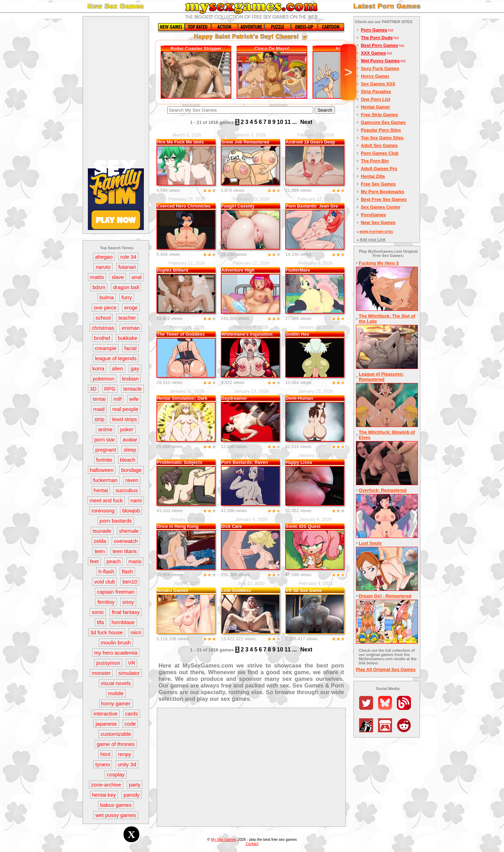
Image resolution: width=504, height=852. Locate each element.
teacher (127, 318)
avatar (130, 439)
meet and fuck (106, 500)
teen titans (125, 551)
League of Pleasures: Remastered (381, 377)
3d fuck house (107, 632)
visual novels (116, 683)
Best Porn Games (380, 45)
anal (136, 277)
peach (114, 561)
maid (99, 409)
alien (118, 368)
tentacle (132, 389)
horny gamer (116, 703)
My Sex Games (224, 839)
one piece (105, 308)
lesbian (131, 379)
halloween (102, 470)
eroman (131, 328)
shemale (129, 531)
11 (288, 122)
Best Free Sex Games (384, 199)
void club (104, 582)
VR (131, 663)
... (295, 122)
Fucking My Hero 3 (379, 263)
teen (100, 551)
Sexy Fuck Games (380, 68)
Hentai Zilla (373, 176)
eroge (131, 308)
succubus (127, 490)
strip (99, 419)
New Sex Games (378, 222)
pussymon (108, 663)
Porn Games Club (380, 153)
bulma (107, 297)
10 (280, 122)
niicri (136, 632)
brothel (102, 338)
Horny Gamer (375, 76)
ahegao (104, 257)
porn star (104, 439)
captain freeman (116, 592)
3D (93, 389)
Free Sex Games (378, 184)
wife (134, 399)
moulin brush (116, 643)
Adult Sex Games (379, 145)
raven (132, 480)
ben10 (130, 582)
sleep (130, 450)
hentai (101, 490)
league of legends (115, 358)
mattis (97, 277)
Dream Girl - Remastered (385, 596)
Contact (252, 844)
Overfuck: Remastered (383, 490)
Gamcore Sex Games (383, 122)
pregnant (106, 450)
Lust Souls (370, 543)
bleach (128, 460)
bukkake (128, 338)
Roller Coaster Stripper (196, 48)
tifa (100, 622)
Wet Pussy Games (380, 61)
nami (136, 500)
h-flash (106, 571)
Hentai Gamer (375, 107)
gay (135, 368)
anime (105, 429)
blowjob (131, 511)
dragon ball (126, 287)
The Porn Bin (375, 161)
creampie (106, 348)
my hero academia (116, 653)
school (103, 318)
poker (127, 429)
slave (118, 277)
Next (306, 122)
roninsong (103, 511)
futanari (127, 267)
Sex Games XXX (378, 84)
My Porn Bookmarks (383, 192)
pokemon (104, 379)
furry (127, 297)
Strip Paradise (376, 92)
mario (135, 561)
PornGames (373, 215)
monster (101, 673)
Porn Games (374, 30)
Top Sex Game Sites (382, 138)
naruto (103, 267)
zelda (100, 541)
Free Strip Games (379, 115)
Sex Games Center (381, 207)
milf (117, 399)
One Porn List (376, 99)
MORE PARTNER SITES (376, 232)
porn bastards (116, 521)
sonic (98, 612)
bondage (131, 470)
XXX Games (373, 53)
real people (125, 409)
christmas (103, 328)
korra (98, 368)
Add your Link (372, 239)
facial (130, 348)
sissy (128, 602)
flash (127, 571)
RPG (110, 389)
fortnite (104, 460)
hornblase (123, 622)
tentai (99, 399)
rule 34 (128, 257)
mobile (116, 693)
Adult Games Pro (379, 169)
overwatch (126, 541)
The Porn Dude (377, 38)
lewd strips (124, 419)
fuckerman (105, 480)
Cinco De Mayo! (272, 48)
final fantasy (126, 612)
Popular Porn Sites (381, 130)
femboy (106, 602)
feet (94, 561)
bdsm (99, 287)
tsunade (102, 531)
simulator (129, 673)
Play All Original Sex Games (386, 669)
